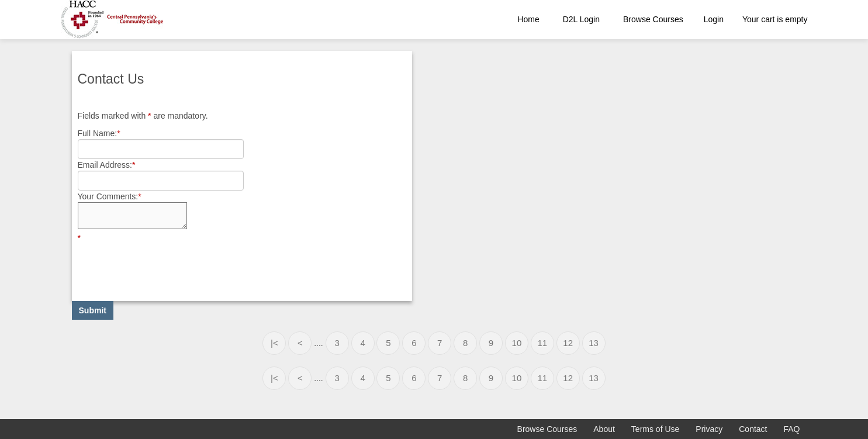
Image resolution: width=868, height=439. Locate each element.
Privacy (709, 429)
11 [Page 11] (542, 343)
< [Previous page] (300, 343)
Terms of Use (655, 429)
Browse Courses (653, 19)
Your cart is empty (775, 19)
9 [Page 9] (491, 343)
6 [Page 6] (414, 343)
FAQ (791, 429)
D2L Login (581, 19)
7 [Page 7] (440, 343)
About (604, 429)
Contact (753, 429)
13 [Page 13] (594, 343)
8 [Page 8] (465, 343)
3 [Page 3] (337, 343)
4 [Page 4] (362, 343)
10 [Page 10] (517, 343)
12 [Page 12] (568, 343)
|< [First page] (274, 343)
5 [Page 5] (388, 343)
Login (714, 19)
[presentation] (167, 267)
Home (528, 19)
